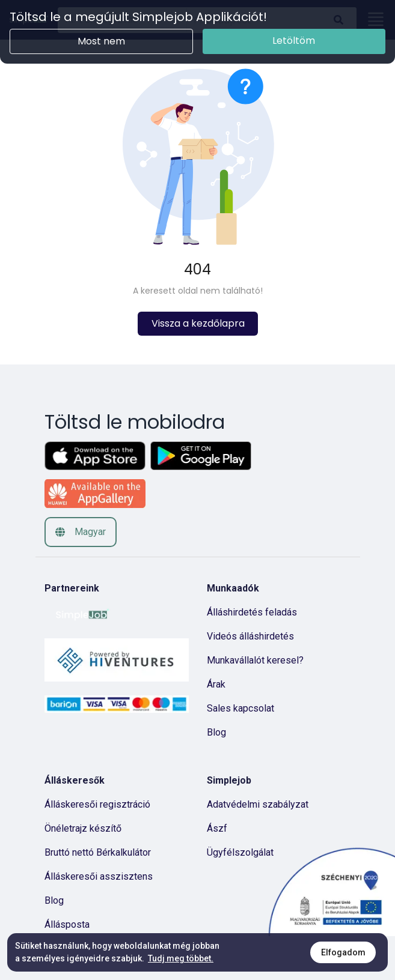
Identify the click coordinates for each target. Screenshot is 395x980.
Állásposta (67, 924)
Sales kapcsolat (240, 708)
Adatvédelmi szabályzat (258, 804)
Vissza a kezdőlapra (197, 323)
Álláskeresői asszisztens (99, 876)
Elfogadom (343, 952)
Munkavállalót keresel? (255, 660)
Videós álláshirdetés (250, 636)
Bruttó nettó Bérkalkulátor (98, 852)
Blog (216, 732)
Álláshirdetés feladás (252, 612)
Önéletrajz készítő (83, 828)
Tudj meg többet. (181, 958)
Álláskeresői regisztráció (97, 804)
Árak (216, 684)
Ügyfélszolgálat (240, 852)
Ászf (217, 828)
